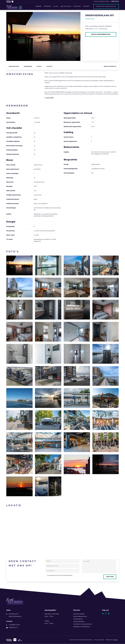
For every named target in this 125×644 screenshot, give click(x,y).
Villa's (56, 7)
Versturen (110, 577)
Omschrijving (14, 67)
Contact (88, 7)
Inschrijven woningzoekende (83, 624)
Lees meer (49, 98)
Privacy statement (99, 640)
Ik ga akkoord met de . (60, 575)
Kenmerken (28, 67)
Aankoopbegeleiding (80, 617)
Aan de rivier (66, 7)
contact (96, 29)
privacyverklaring (67, 575)
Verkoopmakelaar (79, 614)
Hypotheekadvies (79, 622)
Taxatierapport (78, 619)
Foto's (39, 67)
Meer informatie (110, 67)
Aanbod (37, 7)
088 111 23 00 (115, 1)
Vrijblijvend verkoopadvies (106, 7)
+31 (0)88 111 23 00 (14, 625)
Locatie (49, 67)
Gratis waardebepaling (101, 34)
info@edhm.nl (13, 628)
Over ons (78, 7)
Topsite (116, 640)
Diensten (47, 7)
